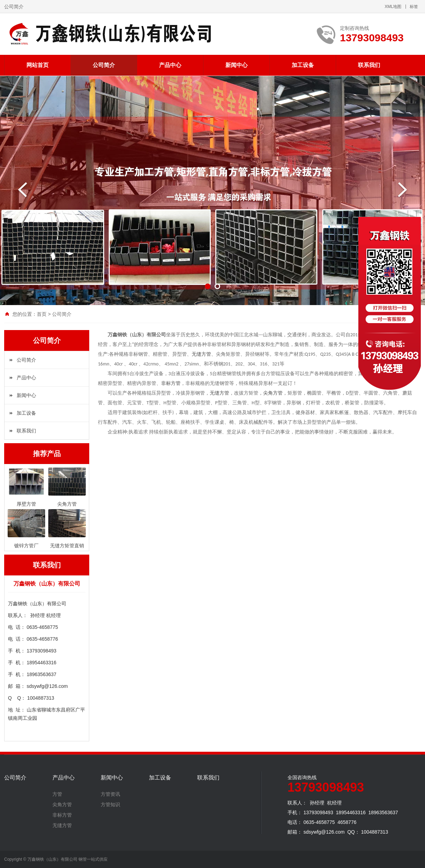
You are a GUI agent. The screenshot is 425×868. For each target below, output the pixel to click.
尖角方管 (273, 393)
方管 (57, 794)
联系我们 (369, 65)
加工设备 (303, 65)
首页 (42, 314)
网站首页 (37, 65)
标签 (414, 7)
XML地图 (393, 7)
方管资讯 (110, 794)
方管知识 (110, 804)
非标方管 (171, 383)
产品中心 (170, 65)
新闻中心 (236, 65)
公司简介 (104, 65)
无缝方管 (201, 354)
